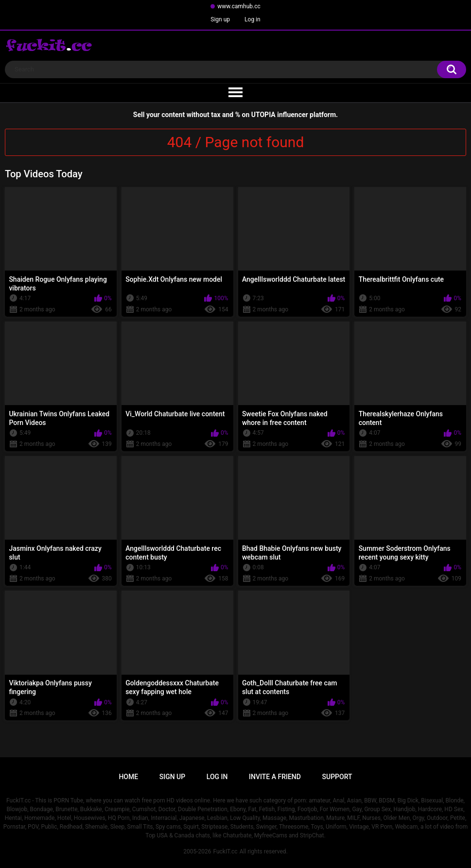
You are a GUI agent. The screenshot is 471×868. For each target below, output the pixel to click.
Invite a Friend (275, 777)
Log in (253, 19)
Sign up (220, 19)
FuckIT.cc (225, 851)
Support (337, 777)
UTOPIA (263, 115)
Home (128, 777)
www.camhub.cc (239, 6)
